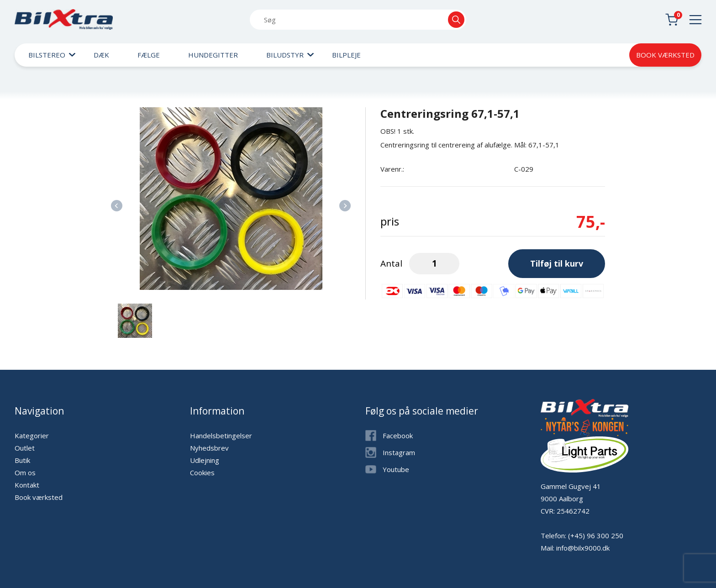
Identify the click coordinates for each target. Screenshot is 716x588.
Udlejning (205, 460)
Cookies (202, 472)
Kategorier (32, 436)
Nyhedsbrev (209, 448)
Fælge (149, 55)
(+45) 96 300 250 (596, 535)
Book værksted (665, 55)
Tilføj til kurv (557, 263)
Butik (22, 460)
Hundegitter (213, 55)
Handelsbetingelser (221, 436)
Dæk (101, 55)
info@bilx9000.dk (583, 548)
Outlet (25, 448)
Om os (25, 472)
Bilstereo (47, 55)
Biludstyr (285, 55)
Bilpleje (346, 55)
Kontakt (27, 485)
